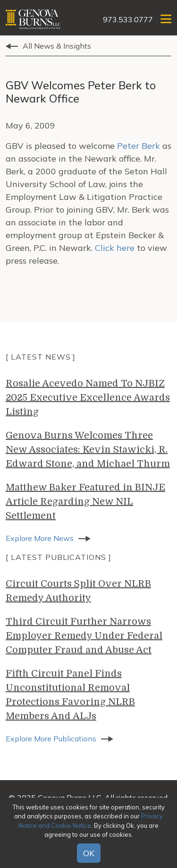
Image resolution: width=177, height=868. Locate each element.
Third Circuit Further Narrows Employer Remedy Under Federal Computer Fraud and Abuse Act (84, 636)
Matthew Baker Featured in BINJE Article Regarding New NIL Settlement (85, 502)
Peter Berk (140, 146)
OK (89, 853)
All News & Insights (57, 46)
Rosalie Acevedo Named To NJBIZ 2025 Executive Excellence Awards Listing (88, 398)
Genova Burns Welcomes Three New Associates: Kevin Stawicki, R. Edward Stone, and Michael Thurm (88, 450)
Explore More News (40, 538)
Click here (116, 248)
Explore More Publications (51, 739)
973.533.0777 (128, 19)
